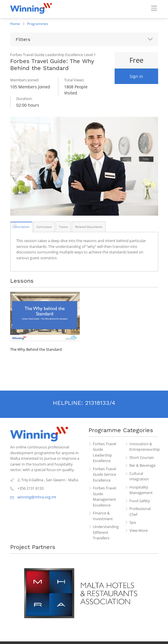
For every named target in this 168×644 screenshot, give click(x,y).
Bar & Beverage (142, 465)
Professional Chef (140, 511)
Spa (133, 522)
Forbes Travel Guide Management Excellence (104, 497)
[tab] (21, 227)
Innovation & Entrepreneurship (144, 447)
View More (139, 530)
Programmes (38, 24)
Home (15, 24)
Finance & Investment (103, 516)
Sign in (136, 76)
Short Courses (142, 457)
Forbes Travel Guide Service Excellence (104, 474)
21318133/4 (100, 403)
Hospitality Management (141, 490)
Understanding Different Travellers (106, 532)
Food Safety (140, 501)
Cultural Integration (139, 476)
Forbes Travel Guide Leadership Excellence (104, 452)
